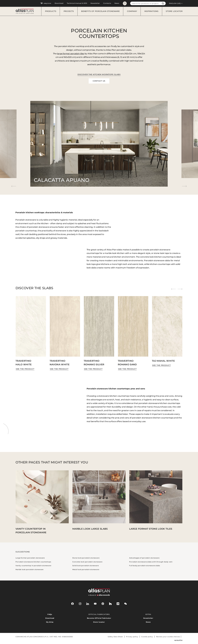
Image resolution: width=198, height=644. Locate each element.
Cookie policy (147, 637)
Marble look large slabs (90, 529)
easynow (46, 3)
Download (59, 3)
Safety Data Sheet (115, 637)
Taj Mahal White (163, 361)
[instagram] (80, 604)
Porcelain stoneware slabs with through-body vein (151, 562)
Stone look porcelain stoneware (86, 558)
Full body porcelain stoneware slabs (145, 566)
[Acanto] (178, 640)
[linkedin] (88, 604)
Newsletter (95, 3)
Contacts (107, 3)
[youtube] (95, 604)
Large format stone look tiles (151, 529)
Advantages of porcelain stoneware (144, 558)
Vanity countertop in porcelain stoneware (33, 566)
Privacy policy (132, 637)
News (117, 3)
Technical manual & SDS (77, 3)
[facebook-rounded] (72, 604)
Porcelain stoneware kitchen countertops (33, 562)
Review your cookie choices (168, 637)
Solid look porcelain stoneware (85, 566)
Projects (69, 11)
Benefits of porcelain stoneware (100, 11)
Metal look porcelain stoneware (86, 569)
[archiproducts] (118, 604)
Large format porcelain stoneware (30, 558)
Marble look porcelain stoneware (29, 569)
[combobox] (145, 3)
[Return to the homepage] (24, 11)
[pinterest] (103, 604)
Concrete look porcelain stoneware (87, 562)
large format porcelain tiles (71, 54)
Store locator (174, 11)
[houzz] (110, 604)
